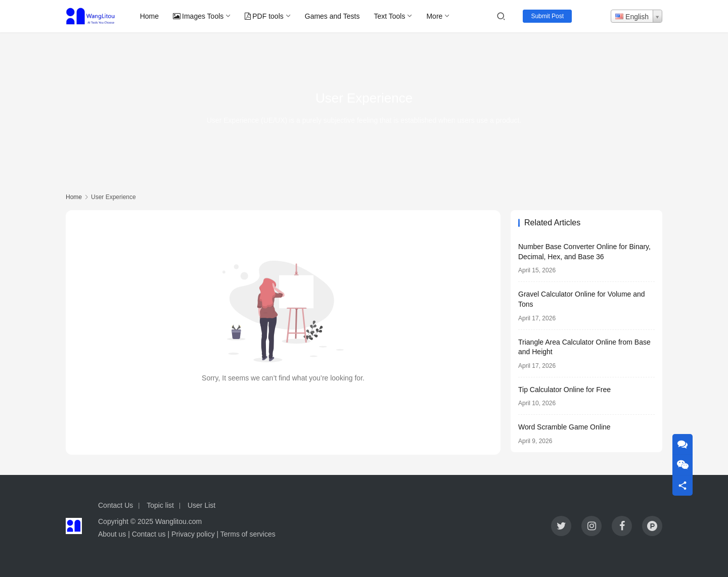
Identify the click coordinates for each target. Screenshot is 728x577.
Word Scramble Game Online (564, 427)
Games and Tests (332, 16)
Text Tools (389, 16)
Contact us (149, 534)
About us (112, 534)
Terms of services (248, 534)
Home (149, 16)
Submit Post (547, 16)
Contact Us (116, 505)
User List (201, 505)
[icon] (561, 526)
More (434, 16)
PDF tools (264, 16)
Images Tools (198, 16)
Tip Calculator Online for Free (564, 390)
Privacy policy (193, 534)
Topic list (160, 505)
